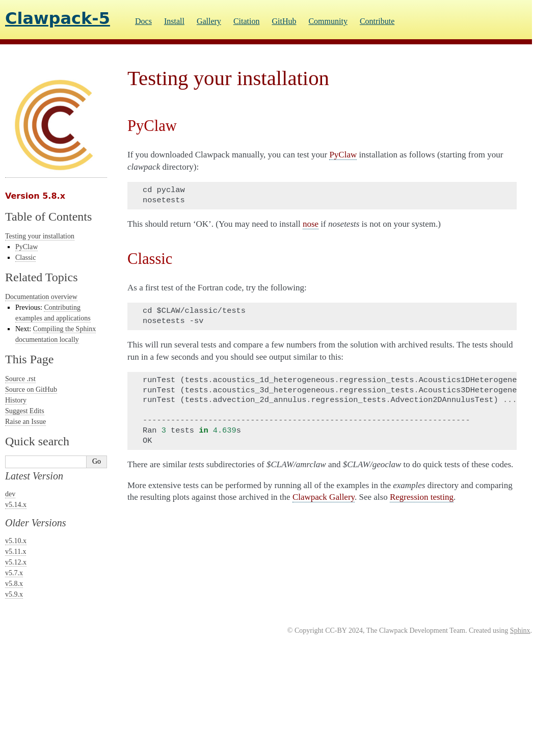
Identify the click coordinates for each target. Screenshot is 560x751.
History (16, 400)
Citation (247, 21)
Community (328, 21)
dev (10, 494)
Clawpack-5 (58, 18)
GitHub (284, 21)
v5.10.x (16, 541)
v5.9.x (14, 594)
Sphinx (520, 631)
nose (311, 224)
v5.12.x (16, 562)
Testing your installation (40, 236)
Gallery (209, 21)
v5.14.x (16, 505)
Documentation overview (41, 297)
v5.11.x (16, 552)
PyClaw (26, 247)
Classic (25, 258)
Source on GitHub (31, 390)
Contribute (377, 21)
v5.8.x (14, 584)
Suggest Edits (25, 411)
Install (174, 21)
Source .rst (20, 379)
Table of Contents (48, 217)
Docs (143, 21)
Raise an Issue (25, 422)
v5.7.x (14, 573)
